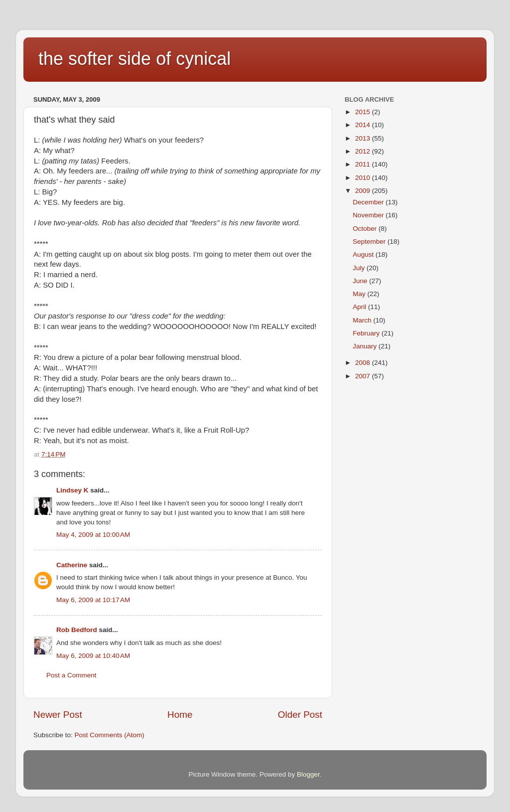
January (366, 346)
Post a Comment (71, 675)
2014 (364, 125)
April (360, 307)
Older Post (300, 715)
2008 (364, 363)
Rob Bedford (77, 630)
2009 (364, 191)
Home (180, 715)
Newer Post (58, 715)
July (360, 268)
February (367, 333)
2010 (364, 178)
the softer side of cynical (134, 59)
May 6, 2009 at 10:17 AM (93, 600)
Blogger (308, 774)
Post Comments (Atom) (110, 735)
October (366, 229)
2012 (364, 151)
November (369, 215)
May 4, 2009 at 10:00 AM (93, 535)
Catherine (72, 565)
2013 (364, 138)
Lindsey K (72, 490)
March (363, 320)
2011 (364, 164)
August (364, 254)
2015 (364, 112)
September (370, 242)
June (361, 281)
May (360, 294)
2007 (364, 376)
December (369, 202)
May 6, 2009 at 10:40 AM (93, 656)
